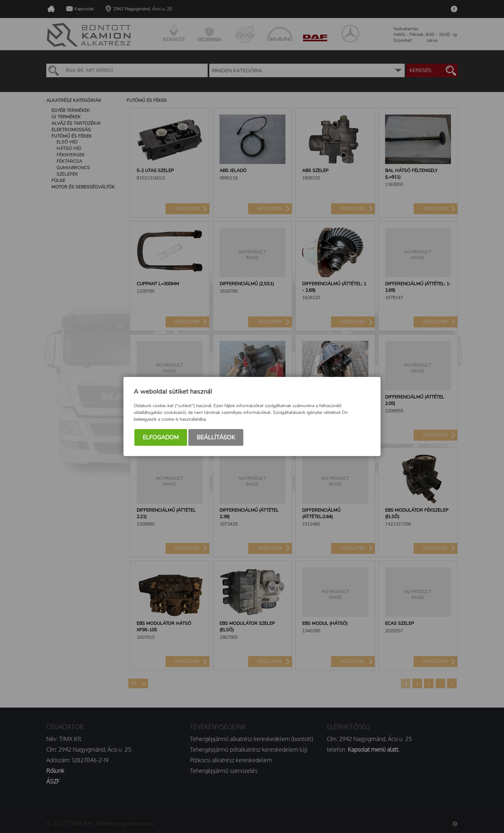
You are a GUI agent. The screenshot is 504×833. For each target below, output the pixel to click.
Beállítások (216, 437)
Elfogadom (161, 437)
